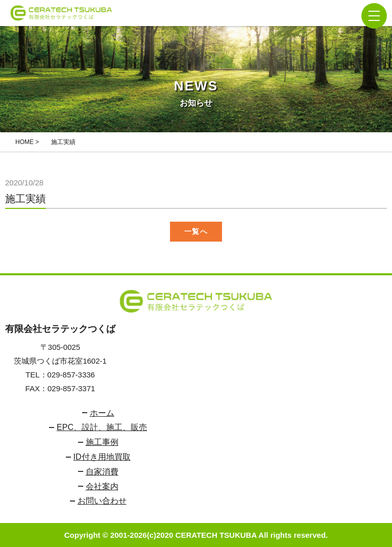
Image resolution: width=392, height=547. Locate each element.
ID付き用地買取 (102, 457)
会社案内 (102, 486)
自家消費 (102, 472)
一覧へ (196, 231)
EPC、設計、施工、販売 (102, 427)
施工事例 (102, 442)
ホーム (102, 413)
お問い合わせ (102, 501)
